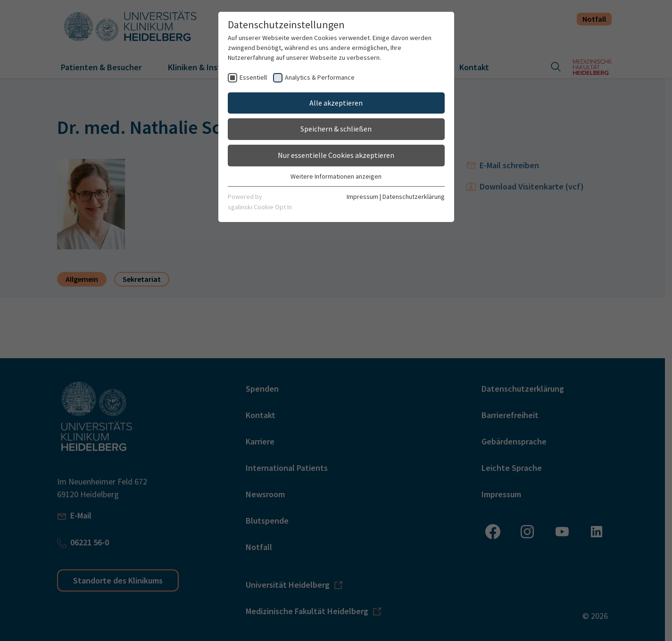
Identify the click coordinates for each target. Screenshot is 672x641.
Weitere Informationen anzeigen (336, 176)
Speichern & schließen (336, 129)
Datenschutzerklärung (414, 197)
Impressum (362, 197)
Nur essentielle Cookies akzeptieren (336, 155)
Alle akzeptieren (336, 103)
